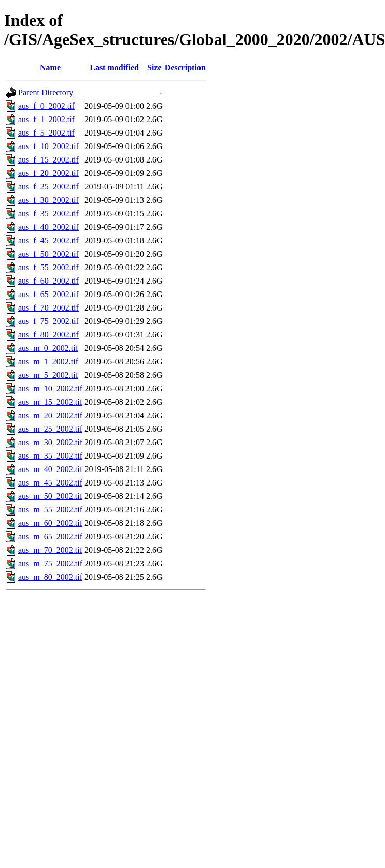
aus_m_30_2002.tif (50, 442)
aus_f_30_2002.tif (48, 200)
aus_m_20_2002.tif (50, 415)
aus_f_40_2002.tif (48, 227)
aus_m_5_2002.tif (48, 375)
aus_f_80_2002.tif (48, 335)
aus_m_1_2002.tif (48, 362)
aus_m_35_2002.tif (50, 456)
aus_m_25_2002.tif (50, 429)
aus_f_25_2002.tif (48, 187)
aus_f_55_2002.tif (48, 267)
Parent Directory (46, 92)
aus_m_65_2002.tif (50, 536)
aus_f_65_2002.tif (48, 294)
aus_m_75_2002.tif (50, 563)
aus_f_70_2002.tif (48, 308)
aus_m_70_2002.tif (50, 550)
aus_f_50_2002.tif (48, 254)
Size (154, 68)
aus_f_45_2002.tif (48, 240)
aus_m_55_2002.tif (50, 510)
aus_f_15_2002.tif (48, 160)
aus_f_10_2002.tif (48, 146)
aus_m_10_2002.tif (50, 388)
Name (50, 68)
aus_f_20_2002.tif (48, 173)
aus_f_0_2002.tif (46, 106)
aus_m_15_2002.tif (50, 402)
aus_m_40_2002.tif (50, 469)
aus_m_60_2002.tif (50, 523)
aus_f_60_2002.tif (48, 281)
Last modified (114, 68)
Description (185, 68)
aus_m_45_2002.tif (50, 483)
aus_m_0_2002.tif (48, 348)
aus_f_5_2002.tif (46, 133)
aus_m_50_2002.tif (50, 496)
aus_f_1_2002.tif (46, 119)
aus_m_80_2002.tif (50, 577)
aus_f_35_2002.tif (48, 214)
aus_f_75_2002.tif (48, 321)
